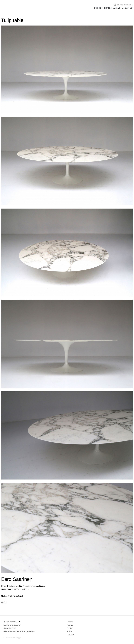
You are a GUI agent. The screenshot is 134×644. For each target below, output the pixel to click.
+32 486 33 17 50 (9, 628)
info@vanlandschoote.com (12, 625)
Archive (117, 8)
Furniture (98, 8)
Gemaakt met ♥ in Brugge (12, 638)
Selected (70, 622)
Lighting (108, 8)
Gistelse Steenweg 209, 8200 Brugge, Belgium (19, 631)
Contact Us (127, 8)
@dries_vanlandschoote (123, 5)
